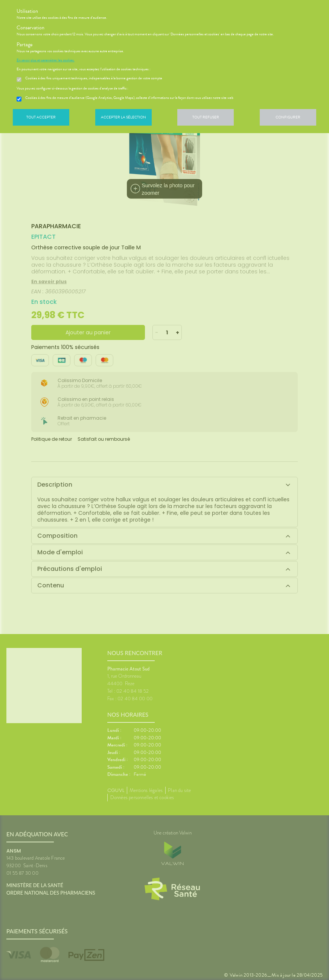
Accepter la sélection (123, 117)
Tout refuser (206, 117)
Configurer (288, 117)
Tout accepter (41, 117)
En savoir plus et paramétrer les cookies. (46, 60)
